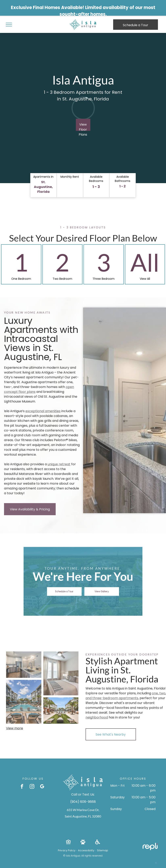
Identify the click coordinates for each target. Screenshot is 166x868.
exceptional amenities (43, 411)
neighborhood (97, 717)
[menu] (9, 25)
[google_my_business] (42, 787)
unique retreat (59, 464)
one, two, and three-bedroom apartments (126, 696)
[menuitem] (67, 850)
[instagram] (32, 787)
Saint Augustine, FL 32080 (83, 816)
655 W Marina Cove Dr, (83, 810)
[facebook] (22, 787)
